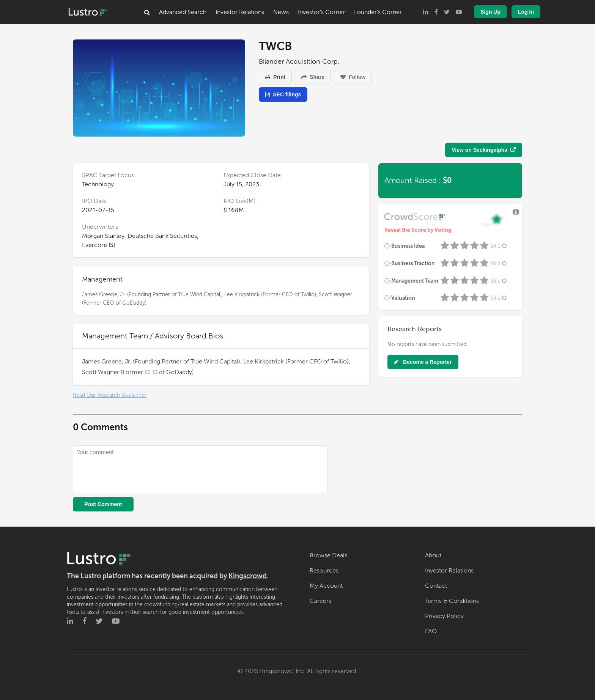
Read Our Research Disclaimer (110, 395)
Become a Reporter (423, 362)
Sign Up (490, 12)
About (433, 555)
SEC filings (283, 94)
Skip (499, 246)
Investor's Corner (321, 12)
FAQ (431, 631)
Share (313, 77)
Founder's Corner (378, 12)
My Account (326, 586)
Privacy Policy (444, 616)
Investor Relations (240, 12)
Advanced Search (183, 12)
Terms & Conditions (452, 601)
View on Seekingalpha (484, 150)
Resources (324, 571)
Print (275, 77)
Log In (526, 12)
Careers (320, 601)
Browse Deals (328, 555)
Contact (436, 586)
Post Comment (103, 504)
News (281, 12)
